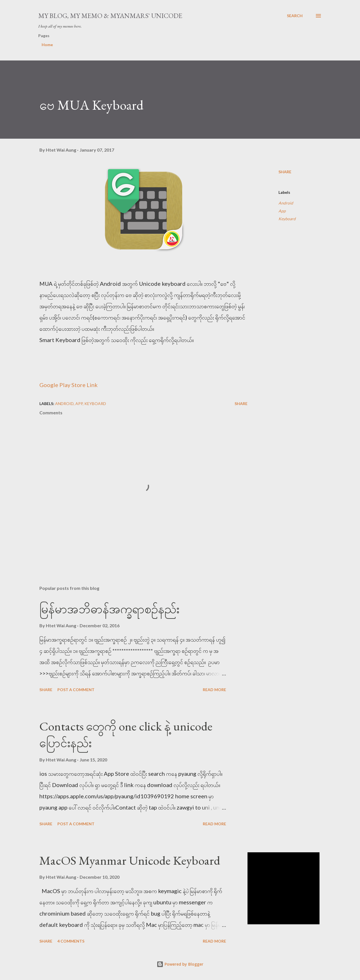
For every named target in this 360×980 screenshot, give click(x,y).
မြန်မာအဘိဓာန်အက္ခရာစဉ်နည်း (109, 609)
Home (47, 45)
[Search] (295, 16)
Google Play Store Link (68, 385)
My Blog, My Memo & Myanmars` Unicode (110, 16)
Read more (214, 690)
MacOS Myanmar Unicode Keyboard (130, 860)
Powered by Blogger (180, 964)
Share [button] (285, 172)
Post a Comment (76, 690)
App (282, 211)
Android (286, 203)
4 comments (71, 941)
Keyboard (287, 219)
